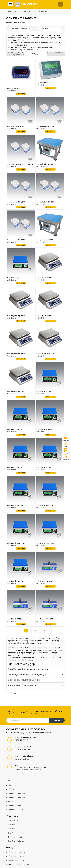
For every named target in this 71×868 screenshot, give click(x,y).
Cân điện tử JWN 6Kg (15, 619)
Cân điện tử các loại (16, 841)
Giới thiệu (12, 785)
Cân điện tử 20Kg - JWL (16, 543)
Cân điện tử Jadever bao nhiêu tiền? (36, 680)
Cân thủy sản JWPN (44, 278)
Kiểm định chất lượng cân (18, 865)
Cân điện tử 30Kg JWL (15, 581)
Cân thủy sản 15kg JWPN (45, 354)
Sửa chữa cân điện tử (17, 852)
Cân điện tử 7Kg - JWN (45, 619)
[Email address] (28, 720)
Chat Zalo (66, 445)
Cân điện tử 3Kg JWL (15, 278)
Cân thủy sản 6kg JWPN (16, 354)
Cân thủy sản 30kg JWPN (16, 392)
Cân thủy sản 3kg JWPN (16, 316)
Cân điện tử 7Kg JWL (15, 467)
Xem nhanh (21, 94)
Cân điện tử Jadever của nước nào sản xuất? (36, 669)
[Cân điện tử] (26, 4)
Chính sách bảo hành (17, 798)
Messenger (66, 451)
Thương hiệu (22, 12)
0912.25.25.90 (22, 759)
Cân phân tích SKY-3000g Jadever (20, 164)
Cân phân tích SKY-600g (16, 126)
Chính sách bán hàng (17, 794)
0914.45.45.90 (22, 750)
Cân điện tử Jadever (39, 12)
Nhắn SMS (66, 457)
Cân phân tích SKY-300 (45, 202)
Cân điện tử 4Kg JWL (44, 430)
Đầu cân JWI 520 (13, 88)
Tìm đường (66, 439)
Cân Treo (12, 833)
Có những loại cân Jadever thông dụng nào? (36, 675)
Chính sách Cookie (16, 810)
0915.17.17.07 (21, 741)
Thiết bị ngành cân (16, 837)
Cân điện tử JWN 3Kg (44, 581)
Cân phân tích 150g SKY (16, 202)
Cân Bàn (11, 825)
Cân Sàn (11, 829)
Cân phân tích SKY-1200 (45, 126)
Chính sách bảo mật (16, 806)
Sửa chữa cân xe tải (16, 856)
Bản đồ (11, 789)
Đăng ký (57, 720)
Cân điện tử (13, 821)
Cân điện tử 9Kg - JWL (15, 505)
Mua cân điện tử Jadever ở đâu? (36, 685)
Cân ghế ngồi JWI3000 (45, 164)
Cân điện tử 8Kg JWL (44, 467)
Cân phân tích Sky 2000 (16, 240)
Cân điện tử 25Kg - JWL (45, 543)
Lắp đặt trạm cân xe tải (17, 861)
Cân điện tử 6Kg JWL (44, 392)
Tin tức (11, 802)
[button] (61, 4)
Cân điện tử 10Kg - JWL (45, 505)
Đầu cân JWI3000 (43, 83)
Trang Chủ (10, 12)
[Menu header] (11, 4)
